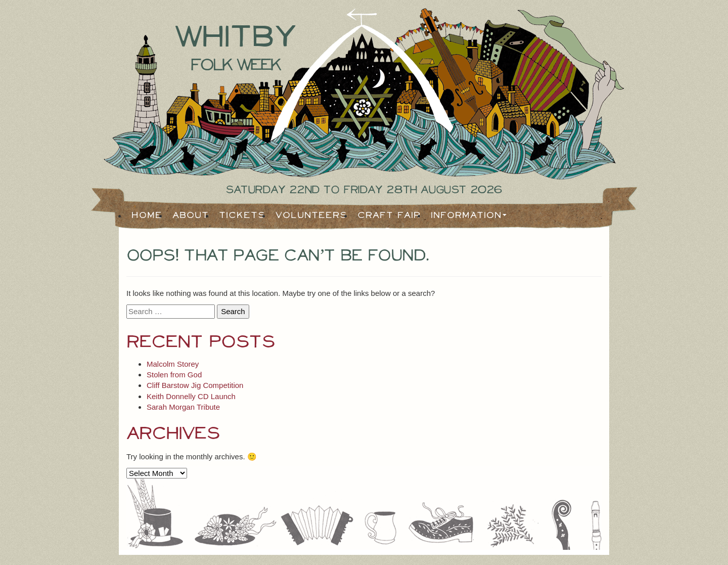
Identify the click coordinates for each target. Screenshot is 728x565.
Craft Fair (389, 215)
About (191, 215)
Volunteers (311, 215)
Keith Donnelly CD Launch (191, 396)
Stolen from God (174, 375)
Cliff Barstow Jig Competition (195, 385)
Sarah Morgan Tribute (183, 407)
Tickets (242, 215)
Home (147, 215)
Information (466, 215)
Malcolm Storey (173, 364)
